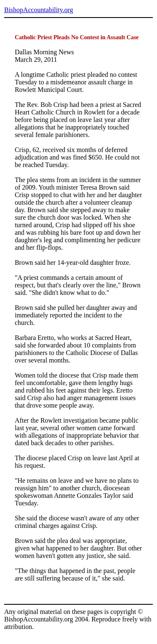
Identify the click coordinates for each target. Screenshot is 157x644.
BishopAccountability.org (39, 10)
